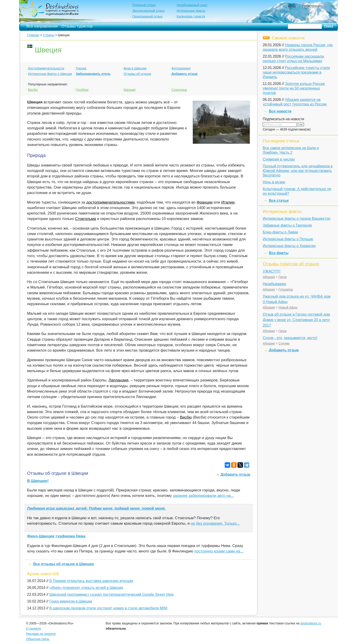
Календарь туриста (191, 16)
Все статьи (279, 201)
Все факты (279, 253)
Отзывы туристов (77, 26)
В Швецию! (38, 481)
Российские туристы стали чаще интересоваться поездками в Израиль (296, 72)
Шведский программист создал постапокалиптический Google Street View (112, 594)
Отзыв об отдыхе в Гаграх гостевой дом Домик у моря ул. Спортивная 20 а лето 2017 (296, 320)
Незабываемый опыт (192, 5)
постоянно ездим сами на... (219, 551)
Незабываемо (274, 284)
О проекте (33, 629)
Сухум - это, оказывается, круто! (290, 338)
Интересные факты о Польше (288, 239)
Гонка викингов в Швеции (71, 601)
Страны (48, 35)
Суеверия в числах (279, 159)
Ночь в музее (274, 182)
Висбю (33, 90)
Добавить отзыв (184, 74)
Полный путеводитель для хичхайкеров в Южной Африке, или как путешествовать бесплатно (298, 171)
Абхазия (269, 277)
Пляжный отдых (144, 5)
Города (81, 68)
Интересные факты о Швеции (50, 74)
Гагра (282, 277)
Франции (205, 202)
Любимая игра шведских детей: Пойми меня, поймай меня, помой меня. (96, 508)
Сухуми (284, 343)
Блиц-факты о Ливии (280, 232)
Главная (33, 35)
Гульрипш (286, 289)
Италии (228, 202)
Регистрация (312, 6)
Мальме (130, 90)
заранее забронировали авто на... (203, 496)
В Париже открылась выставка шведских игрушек (91, 581)
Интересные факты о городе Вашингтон (297, 218)
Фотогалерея (181, 68)
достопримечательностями (110, 202)
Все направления (42, 26)
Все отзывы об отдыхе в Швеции (64, 564)
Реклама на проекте (41, 634)
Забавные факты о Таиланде (287, 225)
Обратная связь (38, 639)
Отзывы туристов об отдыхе (291, 264)
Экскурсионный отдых (149, 11)
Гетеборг (82, 90)
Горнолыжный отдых (147, 16)
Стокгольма (86, 219)
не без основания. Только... (215, 523)
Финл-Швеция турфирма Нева (56, 536)
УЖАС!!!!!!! (272, 271)
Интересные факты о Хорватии (289, 246)
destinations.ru (311, 623)
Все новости (280, 111)
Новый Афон (288, 307)
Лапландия (119, 380)
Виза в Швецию (135, 68)
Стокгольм (179, 90)
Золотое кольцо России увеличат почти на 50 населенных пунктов (294, 88)
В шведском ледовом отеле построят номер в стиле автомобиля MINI (108, 608)
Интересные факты (191, 11)
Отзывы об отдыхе (137, 74)
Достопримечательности (46, 68)
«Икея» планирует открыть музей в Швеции (86, 588)
